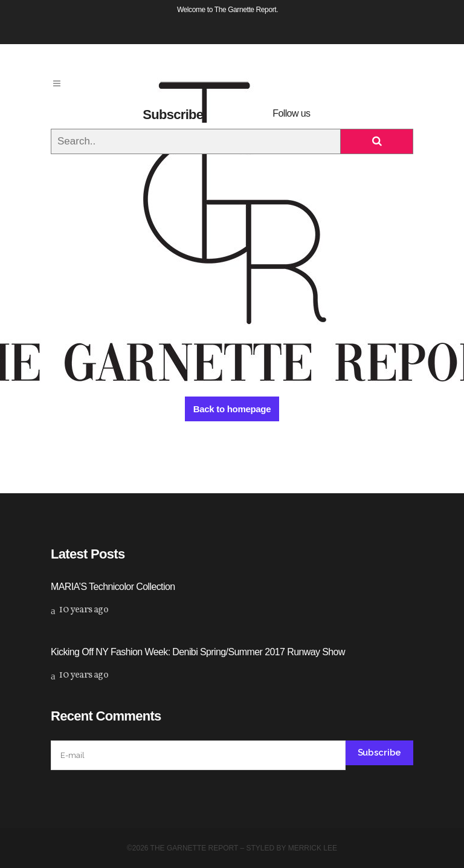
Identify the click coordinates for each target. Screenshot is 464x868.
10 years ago (79, 610)
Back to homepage (232, 409)
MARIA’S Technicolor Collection (113, 587)
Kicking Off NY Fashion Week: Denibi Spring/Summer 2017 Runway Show (198, 652)
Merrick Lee (313, 848)
